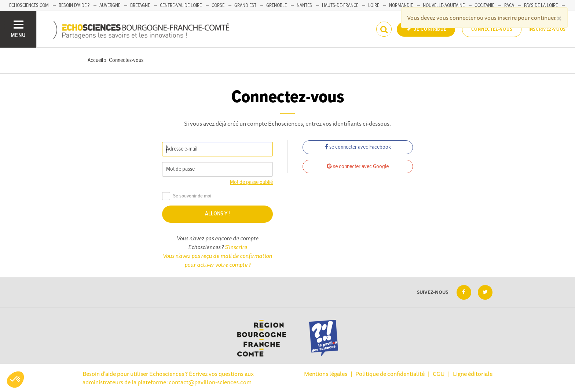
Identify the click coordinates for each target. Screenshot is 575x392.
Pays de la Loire (541, 5)
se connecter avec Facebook (358, 147)
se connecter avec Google (358, 167)
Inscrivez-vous (547, 29)
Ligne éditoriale (473, 374)
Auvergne (110, 5)
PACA (509, 5)
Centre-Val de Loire (181, 5)
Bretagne (140, 5)
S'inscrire (236, 247)
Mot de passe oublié (251, 182)
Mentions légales (326, 374)
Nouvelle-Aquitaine (444, 5)
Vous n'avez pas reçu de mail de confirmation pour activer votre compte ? (217, 260)
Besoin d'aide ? (74, 5)
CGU (439, 374)
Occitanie (484, 5)
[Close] (559, 18)
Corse (218, 5)
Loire (374, 5)
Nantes (304, 5)
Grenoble (276, 5)
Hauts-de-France (340, 5)
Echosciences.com (29, 5)
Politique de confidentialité (390, 374)
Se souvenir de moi (187, 196)
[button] (15, 380)
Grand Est (245, 5)
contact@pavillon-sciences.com (210, 382)
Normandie (401, 5)
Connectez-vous (492, 29)
